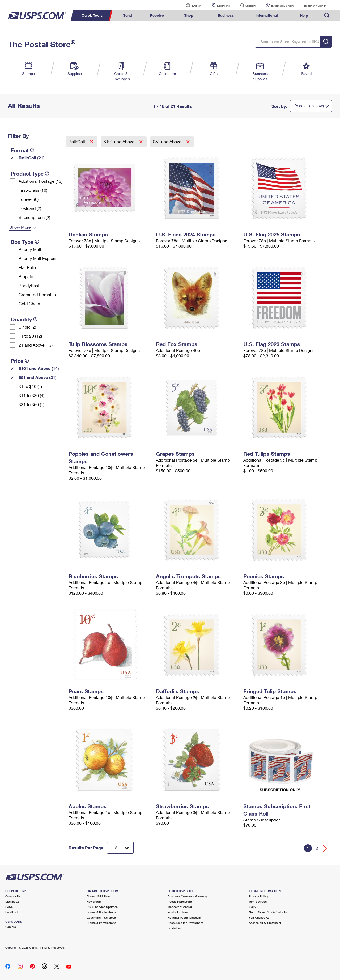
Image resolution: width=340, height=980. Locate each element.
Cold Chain (29, 303)
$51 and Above (168, 141)
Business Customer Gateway (187, 896)
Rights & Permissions (101, 923)
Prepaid (26, 276)
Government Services (101, 917)
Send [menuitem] (127, 15)
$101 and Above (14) (39, 368)
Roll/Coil (77, 141)
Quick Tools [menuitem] (92, 15)
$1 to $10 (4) (30, 386)
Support (250, 6)
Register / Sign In (315, 6)
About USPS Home (99, 896)
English (191, 5)
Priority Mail (30, 249)
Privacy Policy (259, 896)
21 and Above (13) (36, 345)
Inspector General (180, 907)
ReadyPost (29, 285)
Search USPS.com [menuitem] (327, 16)
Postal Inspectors (180, 902)
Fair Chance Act (260, 917)
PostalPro (174, 928)
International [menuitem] (267, 15)
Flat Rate (27, 267)
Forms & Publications (101, 912)
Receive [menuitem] (157, 15)
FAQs (9, 907)
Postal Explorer (178, 912)
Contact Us (13, 896)
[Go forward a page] (325, 848)
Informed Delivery (282, 6)
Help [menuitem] (304, 15)
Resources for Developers (185, 923)
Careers (11, 927)
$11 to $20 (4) (31, 395)
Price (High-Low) (309, 106)
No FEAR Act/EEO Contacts (268, 912)
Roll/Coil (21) (32, 158)
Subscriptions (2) (34, 217)
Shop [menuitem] (189, 15)
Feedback (12, 912)
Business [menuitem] (226, 15)
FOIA (252, 907)
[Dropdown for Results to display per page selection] (120, 848)
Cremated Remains (37, 294)
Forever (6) (29, 199)
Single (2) (27, 327)
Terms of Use (258, 902)
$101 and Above (120, 141)
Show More (20, 227)
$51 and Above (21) (38, 377)
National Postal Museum (184, 917)
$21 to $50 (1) (31, 404)
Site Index (12, 902)
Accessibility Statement (265, 923)
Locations (223, 6)
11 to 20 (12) (30, 336)
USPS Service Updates (102, 907)
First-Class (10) (33, 190)
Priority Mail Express (38, 258)
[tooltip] (32, 150)
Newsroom (94, 902)
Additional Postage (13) (41, 181)
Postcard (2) (30, 208)
